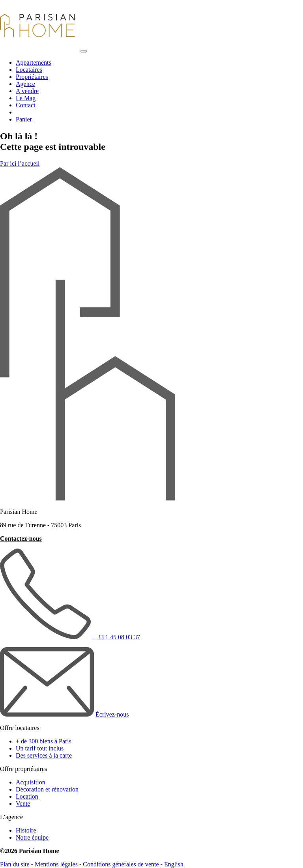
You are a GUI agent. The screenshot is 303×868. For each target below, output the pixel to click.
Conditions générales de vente (121, 864)
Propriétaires (32, 77)
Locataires (29, 70)
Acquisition (31, 782)
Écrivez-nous (112, 714)
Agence (25, 84)
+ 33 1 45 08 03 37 (116, 637)
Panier (24, 119)
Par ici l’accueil (20, 163)
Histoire (26, 830)
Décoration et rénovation (47, 789)
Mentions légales (56, 864)
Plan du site (15, 864)
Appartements (34, 63)
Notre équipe (32, 837)
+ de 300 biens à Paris (44, 741)
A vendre (27, 91)
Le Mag (26, 98)
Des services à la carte (44, 755)
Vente (23, 804)
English (174, 864)
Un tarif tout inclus (40, 748)
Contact (26, 105)
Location (27, 796)
